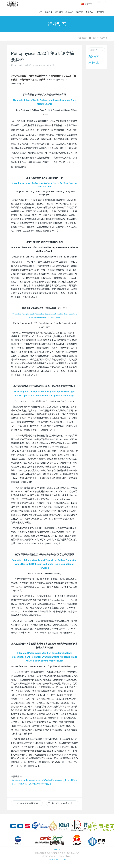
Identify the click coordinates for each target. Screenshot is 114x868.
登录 (99, 4)
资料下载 (79, 12)
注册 (105, 4)
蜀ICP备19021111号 (57, 860)
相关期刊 (59, 12)
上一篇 (28, 803)
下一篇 (63, 803)
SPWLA (57, 849)
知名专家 (49, 12)
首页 (40, 12)
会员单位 (89, 12)
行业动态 (103, 38)
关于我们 (101, 12)
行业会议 (69, 12)
